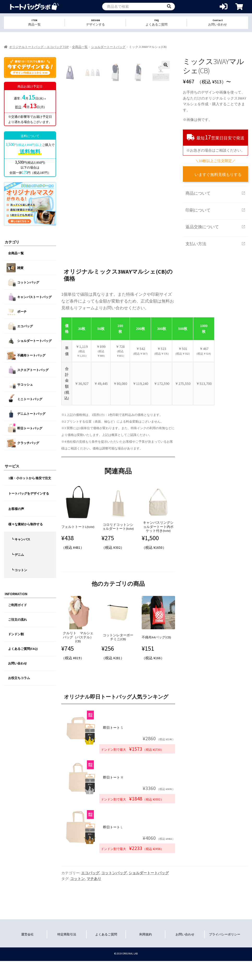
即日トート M (113, 777)
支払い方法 (215, 244)
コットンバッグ (114, 873)
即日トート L (113, 827)
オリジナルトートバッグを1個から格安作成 (35, 7)
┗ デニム (17, 555)
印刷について (215, 210)
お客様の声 (16, 509)
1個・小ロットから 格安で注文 (30, 478)
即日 (18, 107)
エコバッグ (90, 873)
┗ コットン (19, 570)
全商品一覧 (80, 47)
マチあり (94, 879)
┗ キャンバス (21, 539)
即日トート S (113, 728)
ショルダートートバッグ (108, 47)
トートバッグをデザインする (29, 493)
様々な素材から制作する (26, 524)
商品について (215, 193)
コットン (77, 879)
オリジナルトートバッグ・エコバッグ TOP (39, 47)
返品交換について (215, 227)
